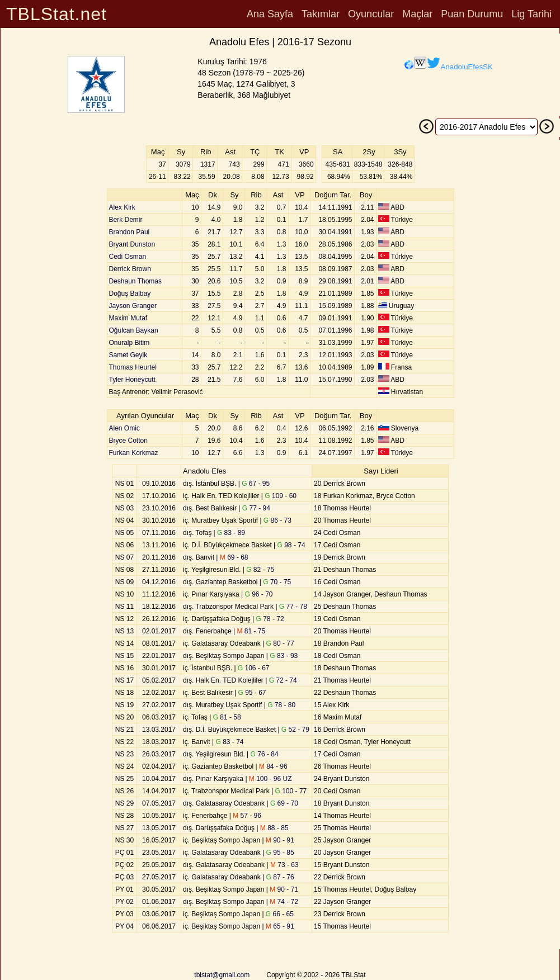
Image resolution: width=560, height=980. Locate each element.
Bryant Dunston (132, 244)
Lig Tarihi (531, 14)
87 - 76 (280, 877)
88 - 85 (274, 828)
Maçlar (417, 14)
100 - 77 (291, 791)
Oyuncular (371, 14)
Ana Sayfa (270, 14)
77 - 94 (256, 508)
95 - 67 (252, 693)
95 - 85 (280, 853)
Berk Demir (126, 220)
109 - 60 (281, 496)
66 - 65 (280, 914)
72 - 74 (283, 680)
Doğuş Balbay (130, 293)
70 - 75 (277, 582)
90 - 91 (280, 840)
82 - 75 (260, 570)
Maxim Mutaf (128, 318)
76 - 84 (265, 754)
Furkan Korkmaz (134, 453)
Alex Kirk (122, 207)
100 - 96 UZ (270, 779)
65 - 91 (280, 926)
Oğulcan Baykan (134, 330)
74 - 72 (284, 902)
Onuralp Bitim (130, 343)
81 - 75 (251, 631)
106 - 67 (254, 668)
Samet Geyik (128, 355)
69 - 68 (234, 557)
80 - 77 (280, 643)
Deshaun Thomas (136, 281)
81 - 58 (227, 717)
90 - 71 (284, 889)
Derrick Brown (130, 269)
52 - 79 (295, 730)
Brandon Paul (130, 232)
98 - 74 (291, 545)
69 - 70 (284, 803)
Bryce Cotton (128, 441)
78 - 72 (270, 619)
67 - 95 (256, 484)
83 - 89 (231, 533)
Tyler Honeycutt (132, 380)
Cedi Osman (128, 257)
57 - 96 (247, 816)
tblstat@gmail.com (222, 975)
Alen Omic (124, 428)
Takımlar (321, 14)
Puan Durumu (472, 14)
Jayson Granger (133, 306)
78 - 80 (281, 705)
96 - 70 (259, 594)
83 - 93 (284, 656)
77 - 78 (293, 607)
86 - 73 (277, 520)
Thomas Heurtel (133, 367)
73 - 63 (284, 865)
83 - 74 (229, 742)
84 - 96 (273, 766)
